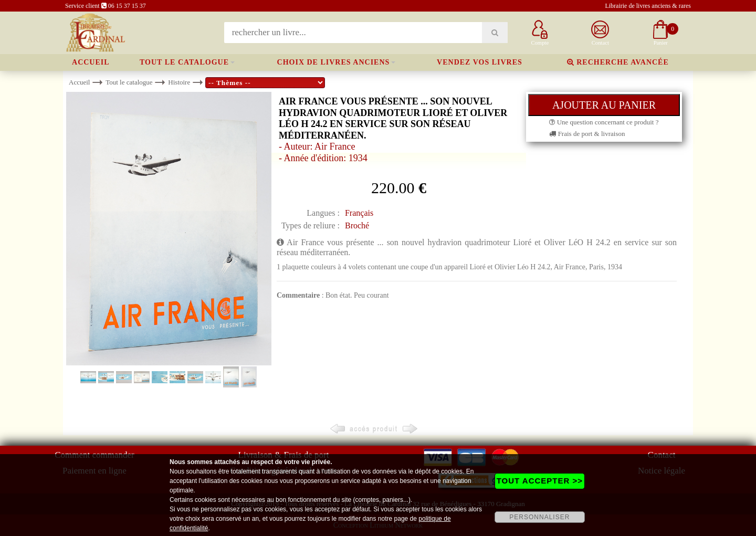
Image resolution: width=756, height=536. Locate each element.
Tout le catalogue (184, 62)
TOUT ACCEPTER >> (540, 481)
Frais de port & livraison (587, 134)
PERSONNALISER (539, 517)
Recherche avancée (618, 62)
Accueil (91, 62)
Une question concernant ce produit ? (604, 122)
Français (359, 213)
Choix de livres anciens (334, 62)
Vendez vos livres (480, 62)
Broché (357, 225)
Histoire (179, 82)
